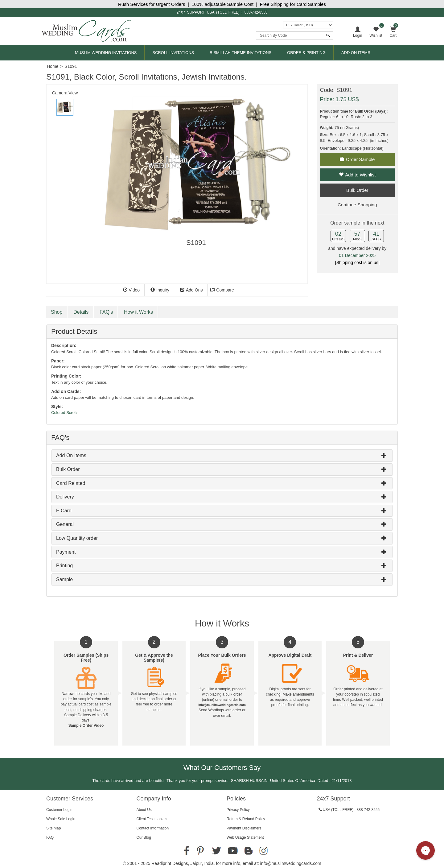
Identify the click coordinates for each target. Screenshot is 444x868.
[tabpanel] (196, 169)
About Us (144, 810)
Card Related (71, 483)
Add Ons (191, 290)
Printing (64, 566)
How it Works (138, 312)
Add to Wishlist (357, 175)
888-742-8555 (256, 12)
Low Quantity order (77, 538)
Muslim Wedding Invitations (106, 53)
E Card (64, 511)
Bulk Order (68, 469)
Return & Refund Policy (246, 819)
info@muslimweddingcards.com (291, 863)
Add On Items (356, 53)
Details (81, 312)
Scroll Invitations (173, 53)
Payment (66, 552)
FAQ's (106, 312)
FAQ (50, 837)
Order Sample (357, 159)
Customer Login (59, 810)
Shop (57, 312)
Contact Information (153, 828)
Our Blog (144, 837)
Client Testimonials (152, 819)
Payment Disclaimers (244, 828)
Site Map (53, 828)
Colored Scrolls (65, 413)
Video (132, 290)
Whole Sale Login (61, 819)
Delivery (65, 497)
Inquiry (160, 290)
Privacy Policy (238, 810)
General (65, 524)
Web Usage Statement (245, 837)
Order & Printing (306, 53)
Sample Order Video (86, 725)
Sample (64, 579)
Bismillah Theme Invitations (240, 53)
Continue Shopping (357, 205)
